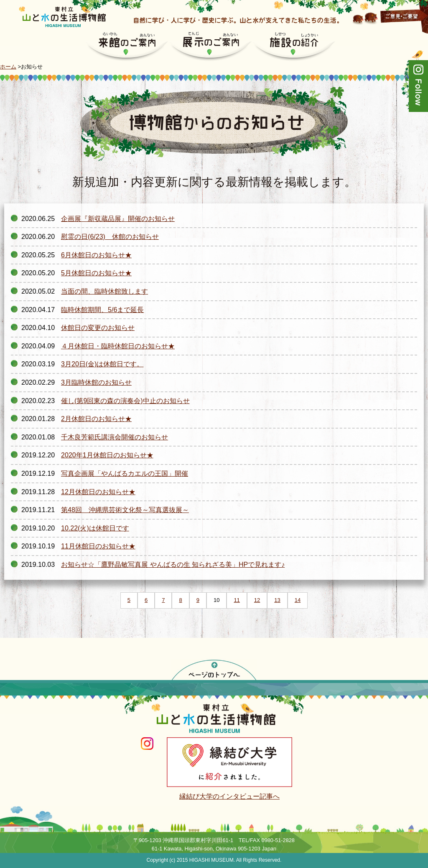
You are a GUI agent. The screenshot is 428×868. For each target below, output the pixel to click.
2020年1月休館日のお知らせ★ (107, 455)
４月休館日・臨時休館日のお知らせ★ (118, 346)
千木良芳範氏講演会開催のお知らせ (115, 437)
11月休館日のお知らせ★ (98, 546)
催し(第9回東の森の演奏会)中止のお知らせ (125, 401)
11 (237, 600)
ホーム (8, 67)
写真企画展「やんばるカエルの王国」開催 (125, 473)
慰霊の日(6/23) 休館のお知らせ (110, 237)
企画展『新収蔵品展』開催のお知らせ (118, 219)
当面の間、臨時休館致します (104, 291)
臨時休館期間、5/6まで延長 (102, 310)
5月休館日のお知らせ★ (96, 273)
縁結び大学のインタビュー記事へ (229, 796)
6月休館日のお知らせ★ (96, 255)
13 (277, 600)
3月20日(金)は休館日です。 (102, 364)
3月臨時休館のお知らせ (96, 382)
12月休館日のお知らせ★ (98, 492)
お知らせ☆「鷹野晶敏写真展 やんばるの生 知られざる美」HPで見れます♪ (173, 565)
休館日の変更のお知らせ (98, 328)
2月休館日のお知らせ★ (96, 419)
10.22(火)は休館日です (95, 528)
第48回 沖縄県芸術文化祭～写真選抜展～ (125, 510)
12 (257, 600)
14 (298, 600)
